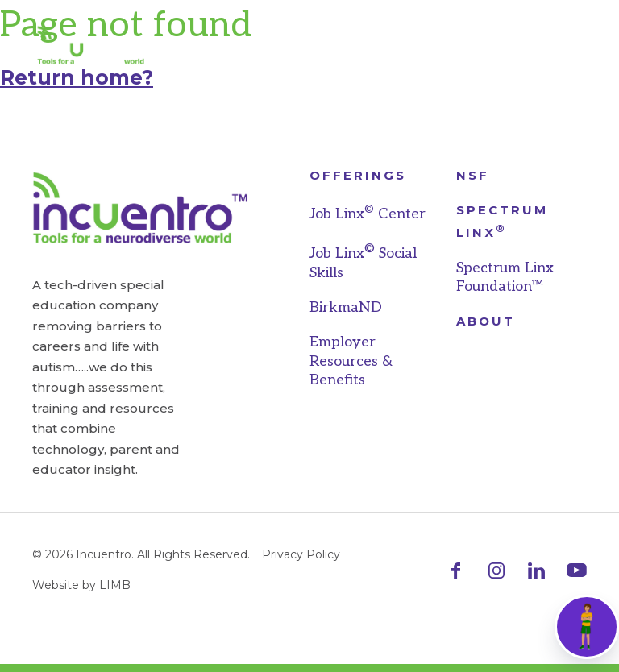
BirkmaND (346, 307)
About (486, 321)
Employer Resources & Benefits (351, 361)
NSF (473, 175)
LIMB (115, 585)
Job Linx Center (368, 214)
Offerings (358, 175)
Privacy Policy (301, 554)
